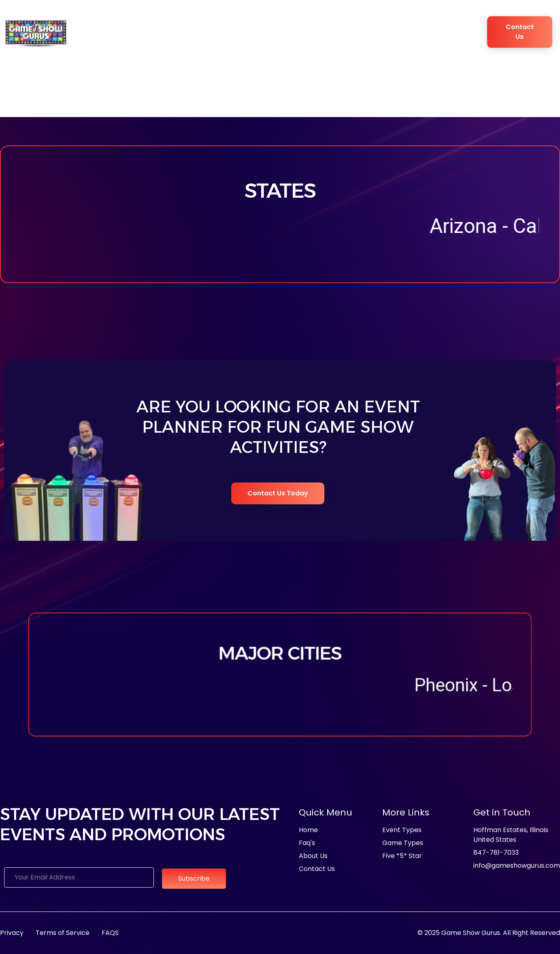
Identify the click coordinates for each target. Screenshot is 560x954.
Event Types (192, 32)
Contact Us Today (278, 493)
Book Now (455, 32)
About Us (118, 32)
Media (163, 32)
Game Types (246, 32)
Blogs (428, 32)
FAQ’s (401, 32)
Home (89, 32)
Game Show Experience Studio (329, 32)
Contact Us (520, 32)
